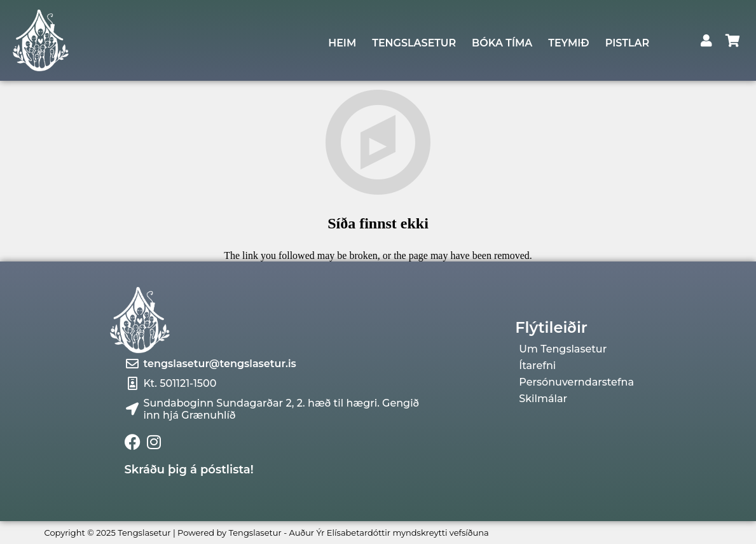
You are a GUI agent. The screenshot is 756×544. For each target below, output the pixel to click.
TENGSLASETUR (414, 43)
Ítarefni (537, 366)
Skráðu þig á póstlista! (189, 470)
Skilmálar (543, 399)
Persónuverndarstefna (576, 382)
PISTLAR (627, 43)
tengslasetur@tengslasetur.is (220, 364)
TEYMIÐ (568, 43)
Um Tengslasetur (563, 349)
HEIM (342, 43)
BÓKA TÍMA (502, 43)
